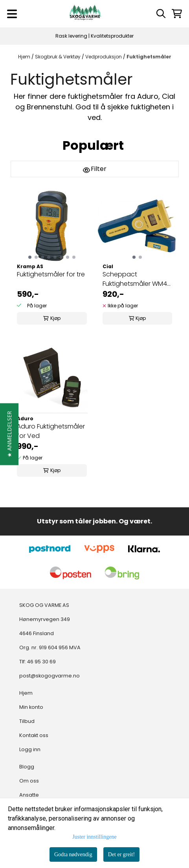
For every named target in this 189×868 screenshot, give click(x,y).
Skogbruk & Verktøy (58, 57)
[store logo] (85, 14)
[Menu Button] (12, 14)
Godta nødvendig (73, 854)
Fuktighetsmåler (149, 57)
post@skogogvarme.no (50, 676)
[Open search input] (161, 14)
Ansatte (29, 795)
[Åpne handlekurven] (177, 14)
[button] (9, 434)
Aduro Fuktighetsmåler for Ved (51, 431)
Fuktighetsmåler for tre (51, 274)
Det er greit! (121, 854)
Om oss (29, 781)
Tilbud (27, 721)
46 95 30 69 (41, 662)
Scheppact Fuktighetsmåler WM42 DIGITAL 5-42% (137, 279)
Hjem (25, 57)
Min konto (31, 707)
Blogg (27, 767)
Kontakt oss (34, 735)
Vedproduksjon (104, 57)
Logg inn (30, 749)
